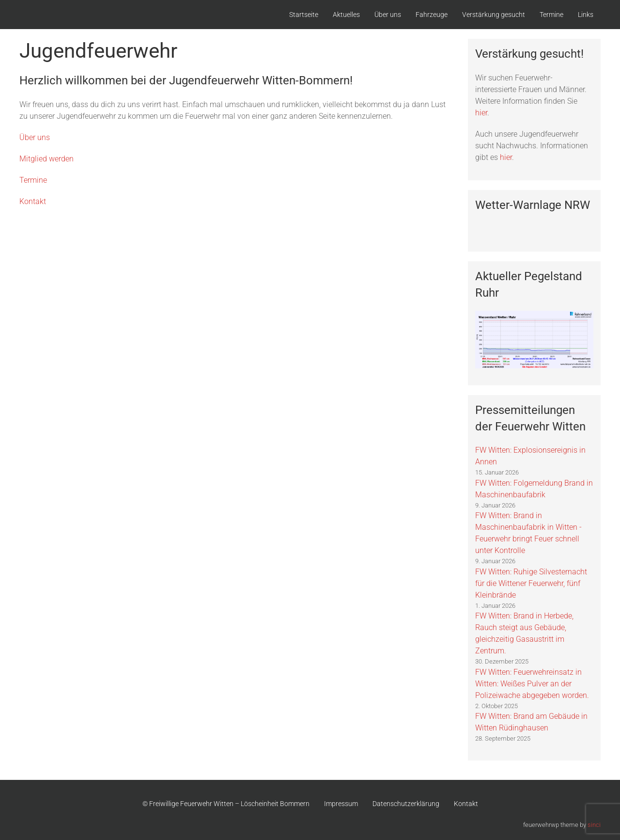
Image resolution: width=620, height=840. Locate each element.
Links (586, 15)
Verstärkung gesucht (494, 15)
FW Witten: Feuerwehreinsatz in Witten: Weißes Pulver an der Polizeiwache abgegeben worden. (532, 684)
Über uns (388, 15)
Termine (551, 15)
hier (481, 113)
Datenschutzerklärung (406, 804)
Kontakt (33, 201)
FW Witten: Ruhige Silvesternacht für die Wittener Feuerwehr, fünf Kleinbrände (531, 583)
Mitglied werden (46, 159)
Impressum (341, 804)
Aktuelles (346, 15)
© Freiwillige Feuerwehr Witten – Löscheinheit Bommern (226, 804)
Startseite (304, 15)
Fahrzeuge (432, 15)
